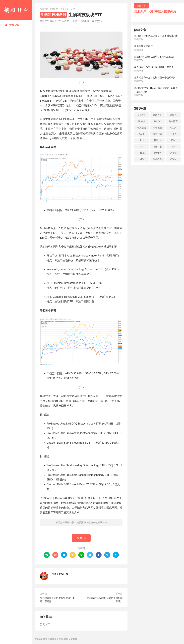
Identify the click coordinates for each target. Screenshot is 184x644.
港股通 (173, 115)
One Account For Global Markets (60, 639)
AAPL (142, 134)
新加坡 (142, 121)
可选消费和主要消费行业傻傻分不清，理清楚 (57, 600)
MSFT (142, 147)
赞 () (81, 538)
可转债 (142, 115)
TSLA (173, 134)
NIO (142, 159)
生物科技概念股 (54, 15)
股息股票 (157, 134)
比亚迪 (173, 153)
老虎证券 (142, 128)
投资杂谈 (12, 25)
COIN (173, 159)
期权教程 (157, 159)
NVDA (157, 121)
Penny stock (157, 154)
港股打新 (157, 147)
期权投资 (157, 128)
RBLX (142, 153)
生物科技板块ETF (98, 522)
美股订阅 (63, 574)
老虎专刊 (157, 115)
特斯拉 (157, 140)
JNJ (142, 140)
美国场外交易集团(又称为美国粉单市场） (105, 600)
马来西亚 (173, 121)
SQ (173, 147)
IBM (173, 140)
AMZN (173, 128)
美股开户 (16, 10)
